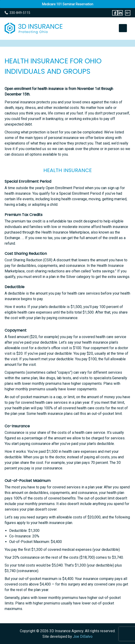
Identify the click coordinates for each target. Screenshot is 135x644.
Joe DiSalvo (83, 636)
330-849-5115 (20, 13)
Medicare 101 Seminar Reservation (68, 4)
